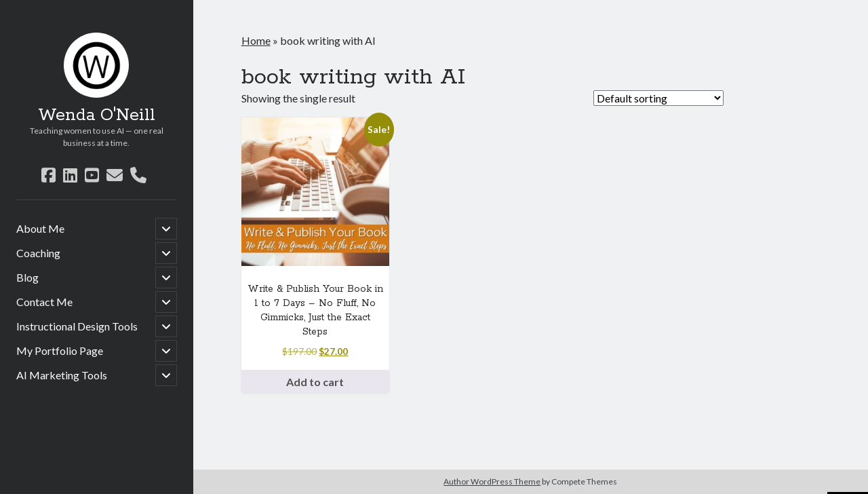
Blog (27, 277)
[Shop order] (658, 98)
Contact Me (44, 302)
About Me (40, 228)
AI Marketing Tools (62, 375)
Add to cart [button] (315, 382)
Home (256, 40)
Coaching (38, 253)
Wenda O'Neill (97, 115)
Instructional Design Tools (77, 326)
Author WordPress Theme (492, 481)
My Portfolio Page (60, 350)
